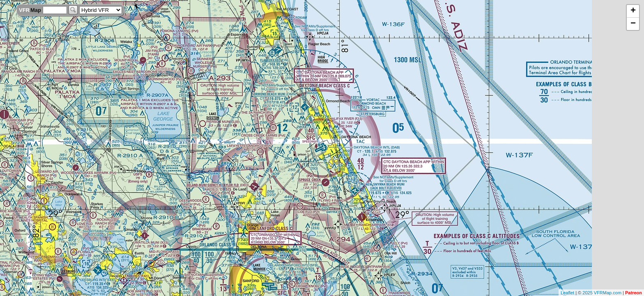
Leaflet (567, 293)
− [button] (633, 24)
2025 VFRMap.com (602, 293)
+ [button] (633, 11)
